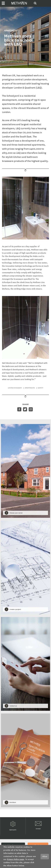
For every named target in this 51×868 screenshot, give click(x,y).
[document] (26, 856)
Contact (38, 825)
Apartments (30, 388)
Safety (40, 388)
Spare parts (13, 826)
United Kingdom (15, 388)
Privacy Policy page (16, 859)
